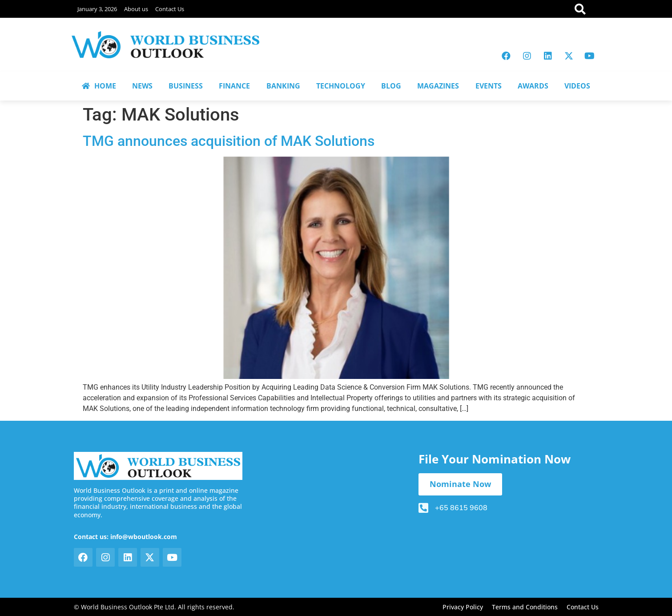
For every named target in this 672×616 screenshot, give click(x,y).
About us (136, 9)
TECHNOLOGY (341, 86)
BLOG (391, 86)
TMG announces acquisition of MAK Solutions (229, 141)
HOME (99, 86)
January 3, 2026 (97, 9)
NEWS (142, 86)
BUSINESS (186, 86)
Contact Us (170, 9)
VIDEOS (577, 86)
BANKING (283, 86)
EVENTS (489, 86)
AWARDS (533, 86)
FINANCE (234, 86)
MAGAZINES (438, 86)
